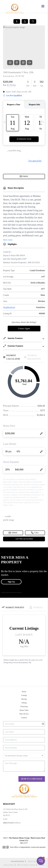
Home (24, 692)
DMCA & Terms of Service (26, 865)
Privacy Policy (9, 865)
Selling (24, 703)
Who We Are (24, 714)
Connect (24, 718)
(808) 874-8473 (9, 823)
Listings (24, 695)
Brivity (22, 861)
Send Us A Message (32, 779)
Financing (24, 706)
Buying (24, 699)
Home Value (24, 710)
